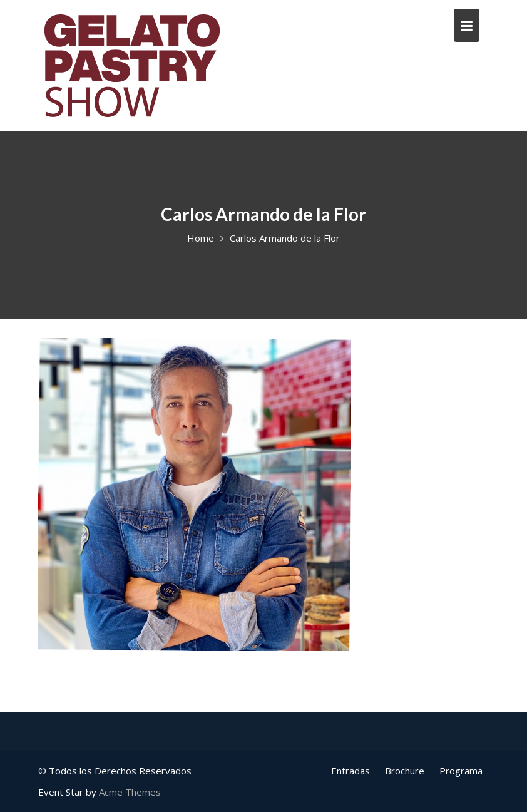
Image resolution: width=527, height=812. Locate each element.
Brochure (405, 771)
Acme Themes (130, 792)
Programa (461, 771)
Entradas (350, 771)
